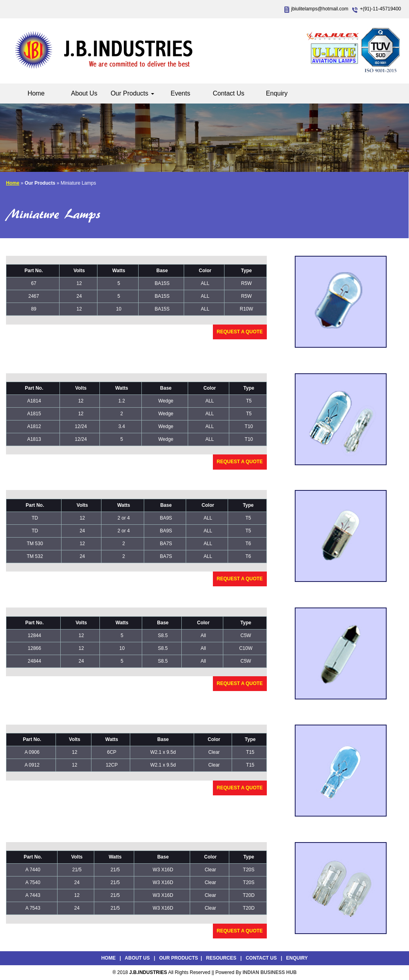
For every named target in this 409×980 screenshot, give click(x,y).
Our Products (132, 93)
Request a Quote (240, 332)
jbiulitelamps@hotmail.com (320, 9)
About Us (84, 93)
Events (180, 93)
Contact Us (229, 93)
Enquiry (277, 93)
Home (36, 93)
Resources (221, 958)
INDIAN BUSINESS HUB (269, 972)
